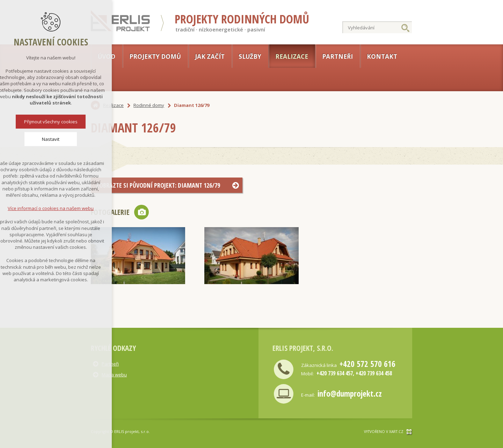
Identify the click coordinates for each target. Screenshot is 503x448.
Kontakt (382, 56)
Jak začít (210, 56)
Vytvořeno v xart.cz (384, 432)
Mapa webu (114, 375)
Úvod (107, 56)
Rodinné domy (149, 105)
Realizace (292, 56)
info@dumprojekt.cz (350, 393)
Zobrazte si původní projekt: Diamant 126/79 (158, 185)
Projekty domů (155, 56)
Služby (250, 56)
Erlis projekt (121, 21)
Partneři (337, 56)
